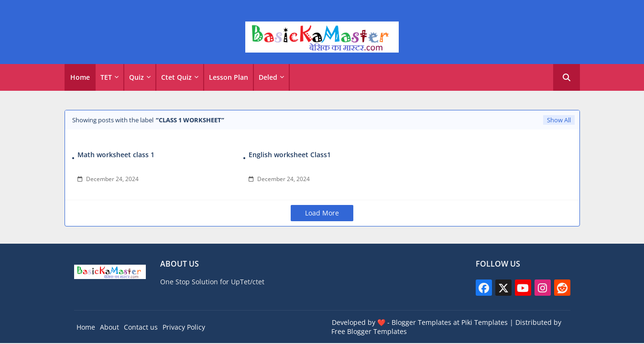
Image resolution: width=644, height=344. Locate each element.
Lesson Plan (229, 77)
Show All (559, 120)
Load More (322, 213)
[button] (567, 77)
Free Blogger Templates (369, 331)
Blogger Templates (421, 322)
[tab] (80, 77)
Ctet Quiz (176, 77)
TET (106, 77)
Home (80, 77)
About (109, 327)
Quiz (136, 77)
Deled (268, 77)
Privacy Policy (184, 327)
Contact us (141, 327)
